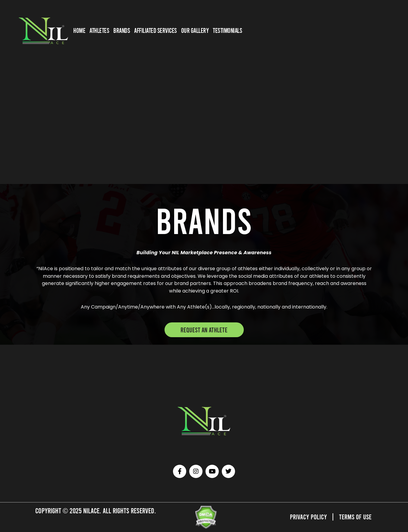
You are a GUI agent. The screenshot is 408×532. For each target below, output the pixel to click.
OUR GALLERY (195, 30)
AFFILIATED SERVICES (155, 30)
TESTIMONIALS (227, 30)
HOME (79, 30)
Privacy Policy (307, 516)
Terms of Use (355, 516)
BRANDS (122, 30)
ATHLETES (99, 30)
